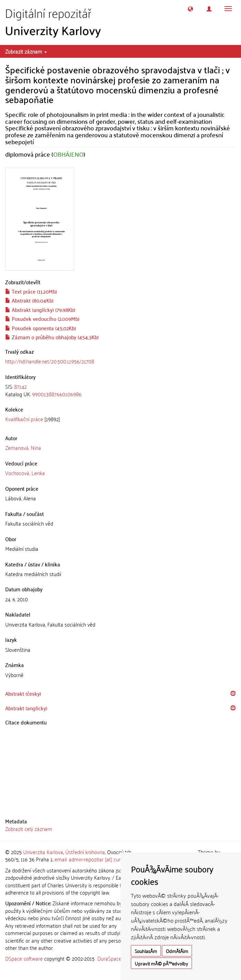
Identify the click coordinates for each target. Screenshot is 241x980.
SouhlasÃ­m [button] (146, 951)
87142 (20, 386)
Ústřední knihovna (85, 852)
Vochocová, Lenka (25, 473)
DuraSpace (109, 958)
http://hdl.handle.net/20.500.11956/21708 (50, 361)
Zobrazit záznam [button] (26, 51)
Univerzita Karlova (43, 852)
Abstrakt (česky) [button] (23, 693)
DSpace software (24, 958)
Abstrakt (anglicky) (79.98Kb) (40, 309)
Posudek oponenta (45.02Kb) (41, 328)
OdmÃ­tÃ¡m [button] (177, 951)
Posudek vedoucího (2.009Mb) (42, 318)
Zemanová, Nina (23, 447)
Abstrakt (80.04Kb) (29, 300)
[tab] (120, 390)
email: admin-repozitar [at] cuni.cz (91, 859)
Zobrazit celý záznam (29, 829)
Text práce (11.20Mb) (31, 291)
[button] (190, 9)
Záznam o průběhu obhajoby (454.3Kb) (52, 337)
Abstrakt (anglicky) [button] (26, 708)
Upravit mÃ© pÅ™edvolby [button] (161, 963)
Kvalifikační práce (24, 419)
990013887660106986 (57, 394)
